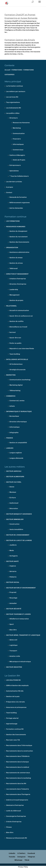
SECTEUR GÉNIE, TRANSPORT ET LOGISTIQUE (23, 635)
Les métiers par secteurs (16, 91)
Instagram (21, 857)
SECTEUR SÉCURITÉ (14, 609)
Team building (15, 354)
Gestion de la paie (13, 696)
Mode (12, 550)
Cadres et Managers (17, 155)
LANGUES (10, 448)
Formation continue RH (15, 729)
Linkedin (12, 853)
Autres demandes (16, 208)
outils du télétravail (14, 811)
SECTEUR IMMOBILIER (15, 519)
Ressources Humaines (21, 123)
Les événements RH (14, 108)
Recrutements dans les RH (16, 784)
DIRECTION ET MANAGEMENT (17, 274)
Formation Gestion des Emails (20, 40)
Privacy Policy (23, 867)
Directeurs (14, 118)
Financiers (17, 139)
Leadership (14, 290)
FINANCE (10, 438)
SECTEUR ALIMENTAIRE (15, 477)
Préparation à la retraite (15, 702)
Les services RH (12, 97)
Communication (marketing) (20, 380)
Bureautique (14, 416)
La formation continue (15, 86)
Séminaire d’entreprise (15, 805)
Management (15, 295)
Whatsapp (18, 860)
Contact (9, 192)
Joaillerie (13, 545)
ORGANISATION (12, 248)
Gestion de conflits (17, 321)
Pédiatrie (13, 577)
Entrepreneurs (15, 165)
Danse (12, 487)
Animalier (13, 603)
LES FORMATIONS (13, 221)
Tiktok (27, 860)
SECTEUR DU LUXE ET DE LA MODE (19, 540)
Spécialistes (14, 171)
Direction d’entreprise (18, 284)
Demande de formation (18, 197)
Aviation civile (15, 656)
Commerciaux (18, 150)
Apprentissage (12, 724)
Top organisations (13, 102)
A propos (10, 187)
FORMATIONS (17, 70)
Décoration (14, 508)
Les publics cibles (13, 113)
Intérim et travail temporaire (17, 800)
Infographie (14, 433)
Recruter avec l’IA (13, 740)
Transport (13, 651)
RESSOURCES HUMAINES (16, 227)
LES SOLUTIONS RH (13, 680)
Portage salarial (12, 718)
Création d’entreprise (18, 279)
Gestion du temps (16, 258)
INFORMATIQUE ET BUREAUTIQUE (19, 411)
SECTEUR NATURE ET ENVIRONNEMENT (21, 588)
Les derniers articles (14, 182)
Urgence (13, 566)
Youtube (12, 857)
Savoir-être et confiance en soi (21, 316)
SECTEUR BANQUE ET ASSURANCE (19, 514)
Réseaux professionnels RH (17, 838)
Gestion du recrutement (19, 237)
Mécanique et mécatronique (20, 662)
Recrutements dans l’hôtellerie (18, 756)
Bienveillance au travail (18, 327)
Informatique (15, 427)
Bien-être (13, 630)
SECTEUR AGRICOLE (14, 471)
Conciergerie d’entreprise (16, 816)
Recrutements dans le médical (18, 767)
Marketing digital (16, 385)
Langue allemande (16, 458)
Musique (13, 492)
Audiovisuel (14, 503)
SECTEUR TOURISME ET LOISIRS (18, 614)
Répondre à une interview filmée (22, 349)
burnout (13, 332)
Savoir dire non (15, 338)
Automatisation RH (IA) (15, 691)
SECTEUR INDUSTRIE (14, 667)
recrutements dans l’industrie (18, 789)
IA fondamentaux (16, 364)
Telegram (31, 857)
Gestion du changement (18, 231)
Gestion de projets (16, 300)
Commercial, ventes (17, 401)
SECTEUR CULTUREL (14, 482)
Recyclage (13, 598)
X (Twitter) (21, 853)
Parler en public (15, 343)
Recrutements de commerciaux (18, 773)
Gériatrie (13, 571)
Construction (14, 524)
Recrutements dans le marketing (19, 778)
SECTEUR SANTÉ (12, 561)
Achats (12, 406)
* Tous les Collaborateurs (19, 176)
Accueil (7, 70)
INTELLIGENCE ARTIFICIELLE (17, 359)
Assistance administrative (19, 252)
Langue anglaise (16, 453)
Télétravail (14, 268)
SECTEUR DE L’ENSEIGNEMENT (18, 535)
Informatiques (18, 144)
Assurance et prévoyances (16, 707)
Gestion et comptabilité (18, 443)
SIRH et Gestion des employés (17, 685)
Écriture (13, 498)
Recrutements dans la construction (20, 751)
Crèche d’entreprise (14, 822)
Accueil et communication (19, 310)
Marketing (17, 128)
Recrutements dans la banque (18, 762)
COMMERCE (11, 396)
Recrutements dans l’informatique (19, 745)
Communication (19, 133)
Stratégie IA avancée (18, 370)
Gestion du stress (16, 263)
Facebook (31, 853)
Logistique (14, 645)
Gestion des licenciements (19, 242)
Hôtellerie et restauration (19, 619)
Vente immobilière (16, 529)
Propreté (13, 592)
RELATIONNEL (11, 306)
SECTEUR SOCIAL (13, 582)
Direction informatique (18, 422)
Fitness (9, 827)
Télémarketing (15, 391)
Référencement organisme (20, 203)
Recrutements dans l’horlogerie (18, 794)
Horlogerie (14, 556)
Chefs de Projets (19, 160)
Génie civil (13, 640)
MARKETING (11, 375)
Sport (12, 624)
